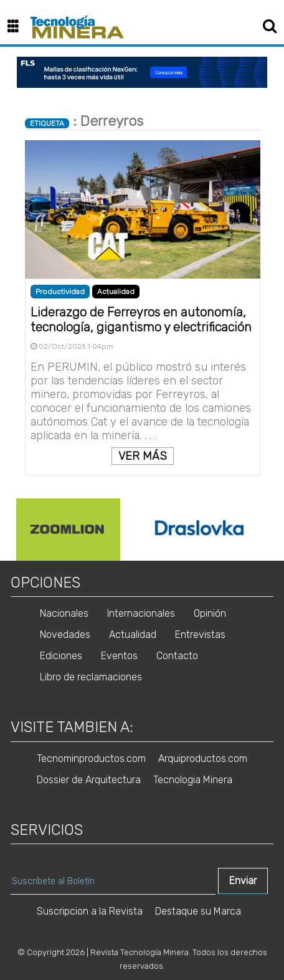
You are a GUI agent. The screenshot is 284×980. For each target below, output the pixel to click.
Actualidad (116, 292)
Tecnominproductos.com (91, 759)
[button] (18, 27)
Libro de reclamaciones (91, 677)
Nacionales (64, 613)
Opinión (210, 613)
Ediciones (61, 656)
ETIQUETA (47, 123)
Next (273, 530)
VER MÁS (143, 456)
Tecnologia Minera (193, 780)
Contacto (177, 656)
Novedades (65, 635)
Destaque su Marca (198, 911)
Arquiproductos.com (203, 759)
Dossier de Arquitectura (89, 780)
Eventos (119, 656)
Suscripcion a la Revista (90, 911)
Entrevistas (200, 635)
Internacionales (141, 613)
